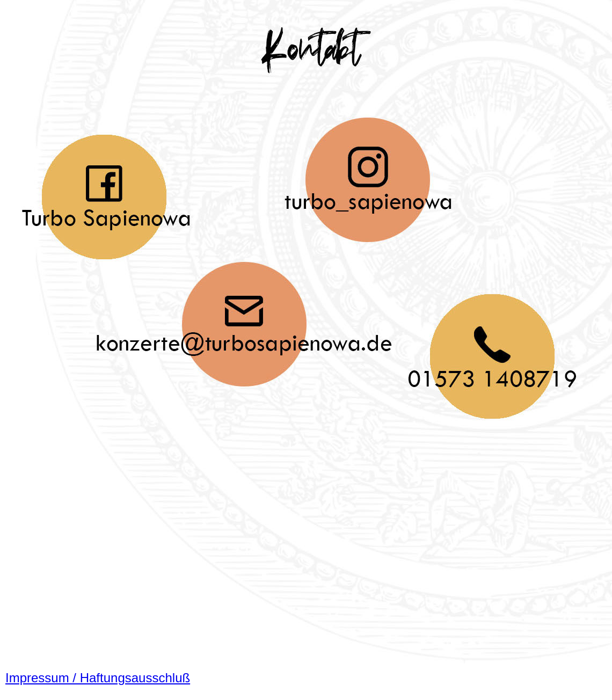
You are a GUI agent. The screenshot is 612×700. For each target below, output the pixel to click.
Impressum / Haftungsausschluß (98, 678)
